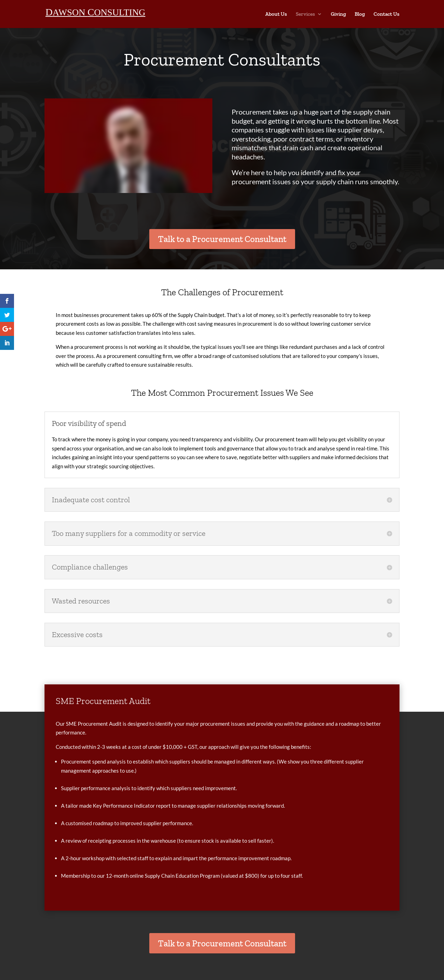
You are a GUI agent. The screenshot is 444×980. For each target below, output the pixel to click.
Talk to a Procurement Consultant (222, 239)
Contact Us (387, 14)
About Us (276, 14)
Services (305, 14)
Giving (338, 14)
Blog (360, 14)
